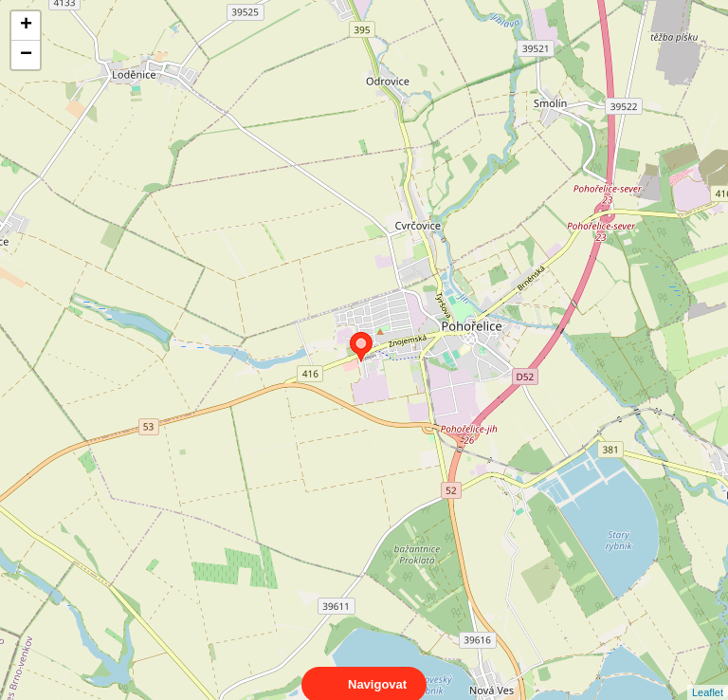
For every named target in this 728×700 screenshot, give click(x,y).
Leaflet (708, 675)
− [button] (26, 55)
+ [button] (26, 26)
